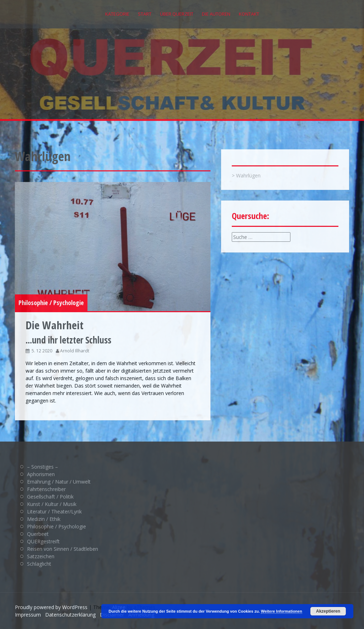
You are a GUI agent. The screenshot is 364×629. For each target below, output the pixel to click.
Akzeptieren (328, 611)
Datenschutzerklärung (70, 615)
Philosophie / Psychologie (51, 303)
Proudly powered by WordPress (51, 607)
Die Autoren (216, 14)
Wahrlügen (248, 175)
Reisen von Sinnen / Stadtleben (63, 549)
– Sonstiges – (42, 467)
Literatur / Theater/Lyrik (54, 511)
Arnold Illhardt (75, 351)
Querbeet (38, 534)
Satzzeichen (41, 556)
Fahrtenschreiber (46, 489)
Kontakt (249, 14)
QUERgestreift (43, 541)
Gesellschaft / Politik (50, 497)
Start (145, 14)
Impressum (28, 615)
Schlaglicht (39, 564)
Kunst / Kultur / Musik (52, 504)
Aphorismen (41, 474)
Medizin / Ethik (44, 519)
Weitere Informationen (282, 611)
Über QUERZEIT (177, 14)
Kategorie (117, 14)
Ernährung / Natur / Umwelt (59, 482)
